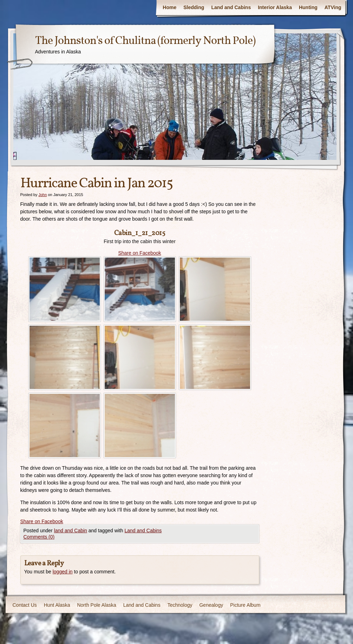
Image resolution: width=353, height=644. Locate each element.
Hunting (308, 7)
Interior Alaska (275, 7)
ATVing (333, 7)
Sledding (194, 7)
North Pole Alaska (96, 605)
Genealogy (211, 605)
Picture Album (245, 605)
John (43, 195)
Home (169, 7)
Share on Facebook (139, 253)
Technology (180, 605)
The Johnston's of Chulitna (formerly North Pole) (145, 41)
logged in (63, 572)
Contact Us (25, 605)
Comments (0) (39, 537)
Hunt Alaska (57, 605)
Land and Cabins (231, 7)
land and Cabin (71, 531)
